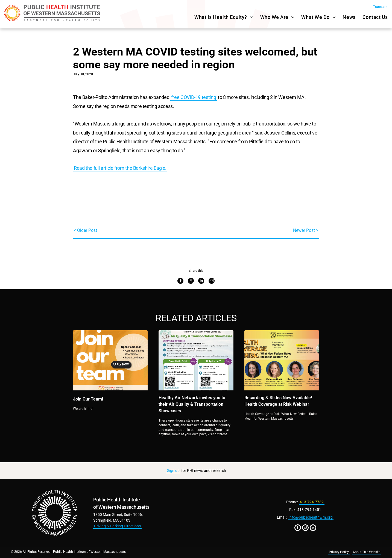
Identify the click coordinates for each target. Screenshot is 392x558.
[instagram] (305, 528)
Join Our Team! (88, 399)
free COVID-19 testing (194, 97)
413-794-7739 (312, 502)
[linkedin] (313, 528)
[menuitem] (220, 17)
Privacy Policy (339, 552)
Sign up (173, 471)
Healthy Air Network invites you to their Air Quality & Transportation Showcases (192, 404)
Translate (380, 7)
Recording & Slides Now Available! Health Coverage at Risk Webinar (278, 401)
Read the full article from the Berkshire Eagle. (120, 168)
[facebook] (298, 528)
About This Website (366, 552)
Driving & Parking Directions (117, 526)
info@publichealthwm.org (311, 517)
